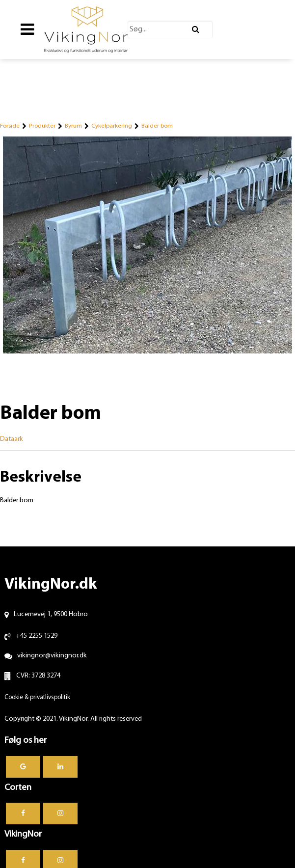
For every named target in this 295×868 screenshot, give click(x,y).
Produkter (42, 126)
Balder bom (157, 126)
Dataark (12, 439)
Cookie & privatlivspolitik (37, 697)
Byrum (73, 126)
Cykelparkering (112, 126)
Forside (10, 126)
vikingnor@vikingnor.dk (52, 656)
